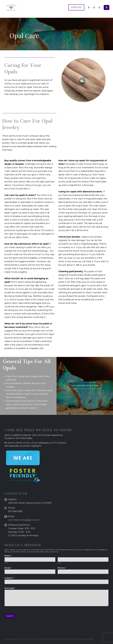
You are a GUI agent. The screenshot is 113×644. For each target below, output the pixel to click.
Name (8, 556)
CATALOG (76, 7)
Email (8, 568)
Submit (10, 616)
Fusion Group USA (85, 639)
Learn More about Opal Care (85, 385)
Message (10, 588)
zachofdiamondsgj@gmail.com (24, 520)
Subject (10, 578)
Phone (62, 568)
